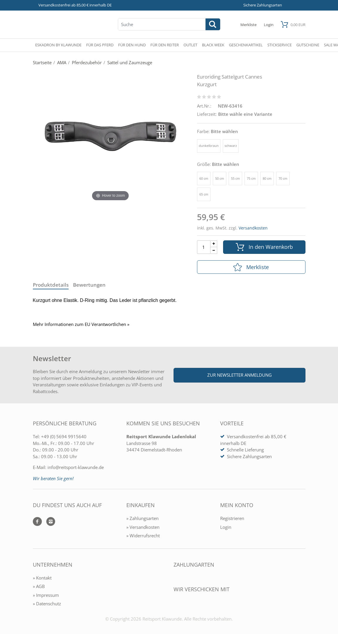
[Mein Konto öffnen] (269, 24)
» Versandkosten (143, 527)
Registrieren (232, 518)
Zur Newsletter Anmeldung (240, 375)
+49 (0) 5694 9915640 (64, 436)
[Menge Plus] (214, 244)
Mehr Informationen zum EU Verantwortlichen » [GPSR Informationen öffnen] (81, 324)
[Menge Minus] (214, 250)
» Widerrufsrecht (143, 536)
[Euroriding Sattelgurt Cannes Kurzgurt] (111, 136)
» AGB (39, 586)
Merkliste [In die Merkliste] (251, 267)
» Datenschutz (47, 604)
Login (226, 527)
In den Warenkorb (264, 247)
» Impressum (46, 595)
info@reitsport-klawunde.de (76, 467)
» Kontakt (42, 578)
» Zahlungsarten (142, 518)
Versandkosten (253, 228)
